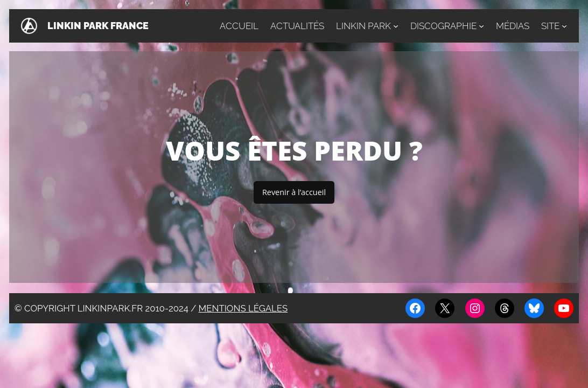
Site (550, 26)
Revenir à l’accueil (294, 192)
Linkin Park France (98, 26)
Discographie (443, 26)
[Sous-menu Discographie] (481, 26)
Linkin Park (363, 26)
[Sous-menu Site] (564, 26)
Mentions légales (243, 308)
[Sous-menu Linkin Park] (396, 26)
